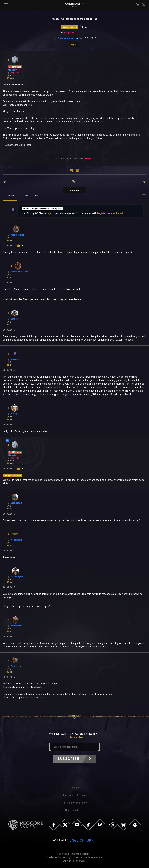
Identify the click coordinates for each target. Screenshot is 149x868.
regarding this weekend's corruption (42, 208)
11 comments (75, 190)
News (85, 27)
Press (75, 788)
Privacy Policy (74, 802)
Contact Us (74, 810)
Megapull (69, 33)
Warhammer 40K (70, 27)
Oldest (24, 195)
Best (37, 195)
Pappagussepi (66, 38)
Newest (10, 195)
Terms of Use (75, 795)
